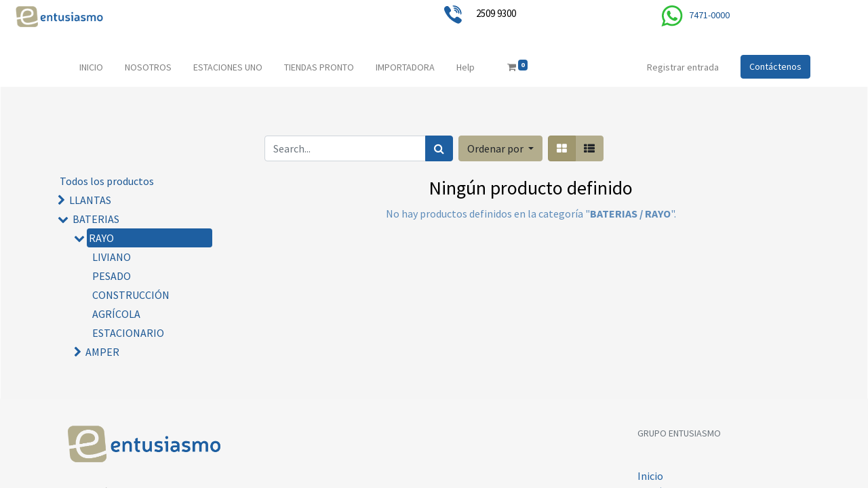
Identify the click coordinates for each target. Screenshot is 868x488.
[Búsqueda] (439, 148)
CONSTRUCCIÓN (131, 295)
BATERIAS (96, 219)
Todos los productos (107, 181)
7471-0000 (709, 15)
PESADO (112, 276)
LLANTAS (90, 200)
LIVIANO (112, 257)
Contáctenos (775, 66)
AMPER (102, 352)
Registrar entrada (683, 67)
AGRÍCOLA (116, 314)
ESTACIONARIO (128, 333)
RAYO (101, 238)
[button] (500, 148)
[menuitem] (91, 67)
